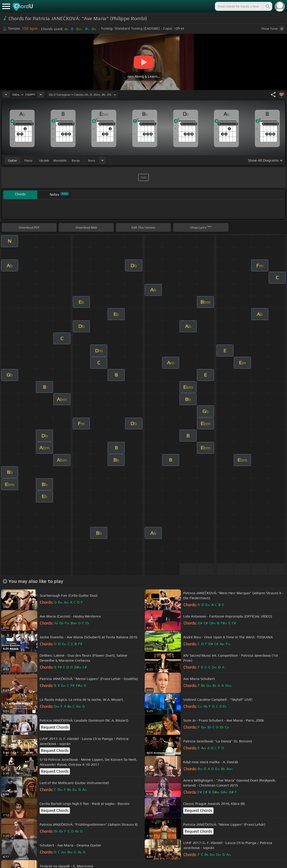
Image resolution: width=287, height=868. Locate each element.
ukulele (44, 160)
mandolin (60, 160)
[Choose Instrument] (102, 160)
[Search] (267, 6)
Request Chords (55, 727)
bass (92, 160)
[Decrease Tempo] (6, 95)
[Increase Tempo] (41, 95)
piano (28, 160)
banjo (76, 160)
